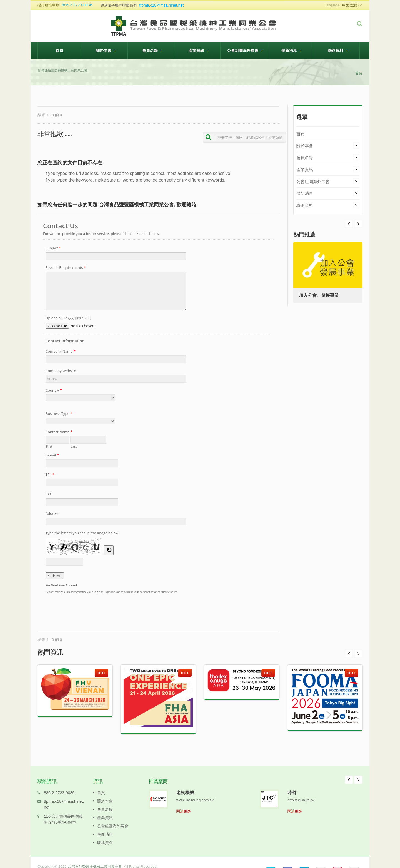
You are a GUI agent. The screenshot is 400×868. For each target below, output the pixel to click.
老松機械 (185, 784)
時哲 (292, 784)
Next (349, 224)
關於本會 (106, 51)
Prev (358, 224)
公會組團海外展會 (245, 51)
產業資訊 (199, 51)
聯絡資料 (338, 51)
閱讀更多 (184, 803)
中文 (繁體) (350, 5)
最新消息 (291, 51)
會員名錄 (152, 51)
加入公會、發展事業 (319, 295)
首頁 (59, 50)
